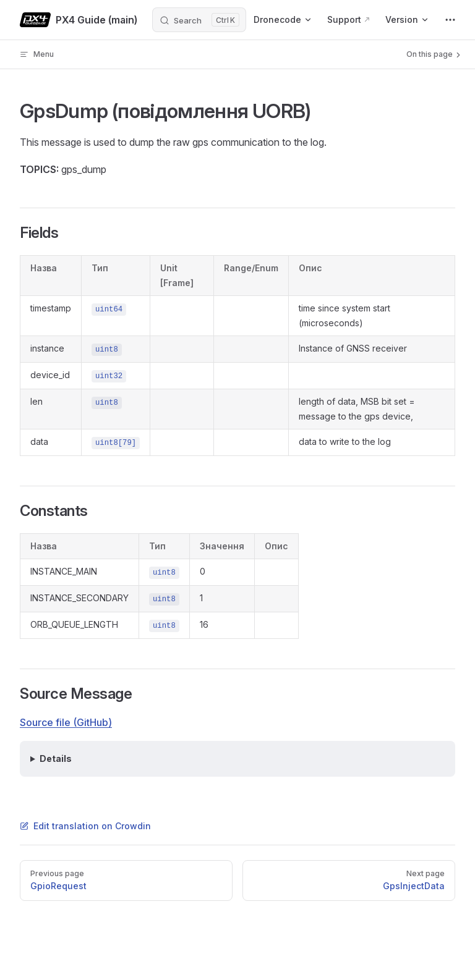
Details (56, 758)
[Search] (199, 20)
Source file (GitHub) (66, 722)
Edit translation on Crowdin (85, 826)
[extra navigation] (450, 20)
